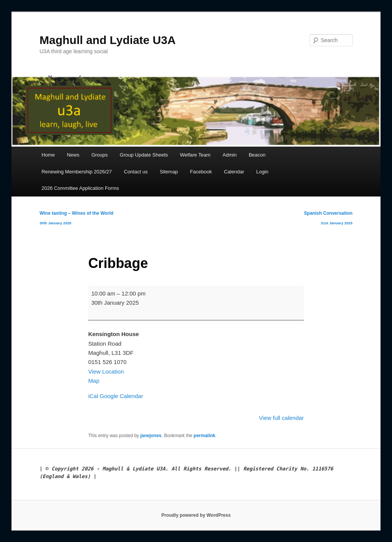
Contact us (136, 172)
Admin (229, 155)
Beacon (257, 155)
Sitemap (169, 172)
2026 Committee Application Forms (80, 188)
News (73, 155)
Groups (100, 155)
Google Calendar (121, 396)
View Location (106, 371)
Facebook (201, 172)
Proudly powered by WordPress (196, 515)
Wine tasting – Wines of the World (76, 220)
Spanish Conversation (328, 220)
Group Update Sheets (144, 155)
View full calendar (281, 418)
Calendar (234, 172)
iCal (93, 396)
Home (48, 155)
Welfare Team (195, 155)
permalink (205, 436)
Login (262, 172)
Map (94, 381)
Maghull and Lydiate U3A (108, 40)
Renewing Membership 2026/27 (77, 172)
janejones (151, 436)
